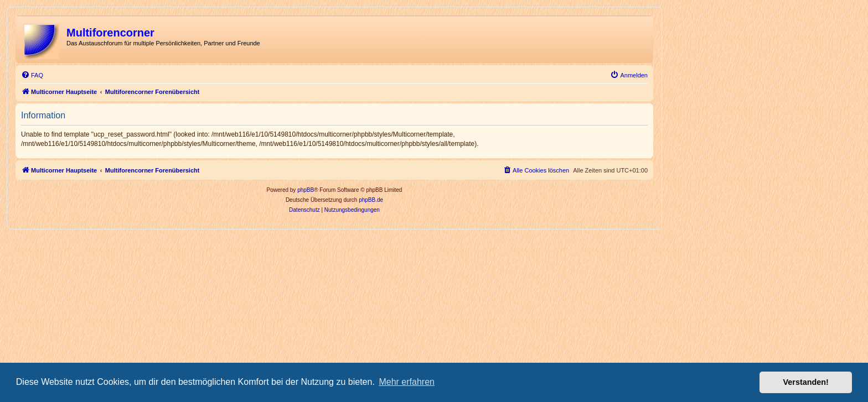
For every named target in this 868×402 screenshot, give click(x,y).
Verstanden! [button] (806, 382)
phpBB (306, 190)
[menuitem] (32, 75)
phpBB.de (371, 200)
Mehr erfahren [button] (407, 382)
